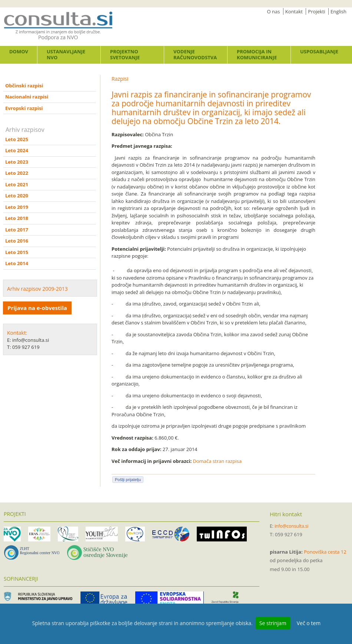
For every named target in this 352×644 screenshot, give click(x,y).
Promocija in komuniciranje (257, 54)
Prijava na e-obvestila (37, 308)
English (338, 11)
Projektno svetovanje (125, 54)
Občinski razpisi (24, 86)
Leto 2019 (17, 207)
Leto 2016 (17, 241)
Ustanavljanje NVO (66, 54)
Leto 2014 (17, 263)
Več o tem (309, 623)
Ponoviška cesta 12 (325, 552)
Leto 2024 (17, 150)
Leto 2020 (17, 196)
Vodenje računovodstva (195, 54)
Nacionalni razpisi (27, 97)
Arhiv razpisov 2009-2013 (37, 289)
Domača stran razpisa (217, 461)
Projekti (316, 11)
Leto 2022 (17, 173)
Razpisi (120, 79)
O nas (274, 11)
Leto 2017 (17, 230)
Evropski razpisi (24, 108)
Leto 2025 (17, 139)
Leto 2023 (17, 162)
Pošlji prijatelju (128, 480)
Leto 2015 (17, 252)
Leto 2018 (17, 218)
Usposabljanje (319, 51)
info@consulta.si (292, 526)
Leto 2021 (17, 184)
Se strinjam (273, 623)
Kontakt (294, 11)
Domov (19, 51)
